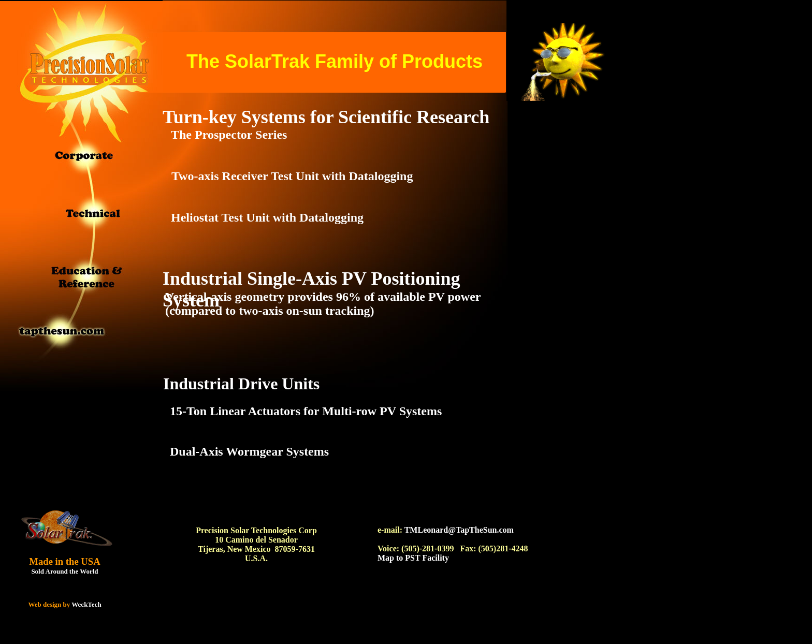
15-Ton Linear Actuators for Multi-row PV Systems (306, 411)
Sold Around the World (64, 571)
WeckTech (86, 604)
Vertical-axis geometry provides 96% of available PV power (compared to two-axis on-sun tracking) (323, 304)
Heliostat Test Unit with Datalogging (267, 217)
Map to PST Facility (413, 558)
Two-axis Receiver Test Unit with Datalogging (292, 176)
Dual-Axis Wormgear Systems (249, 451)
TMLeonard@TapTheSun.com (459, 530)
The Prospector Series (229, 135)
